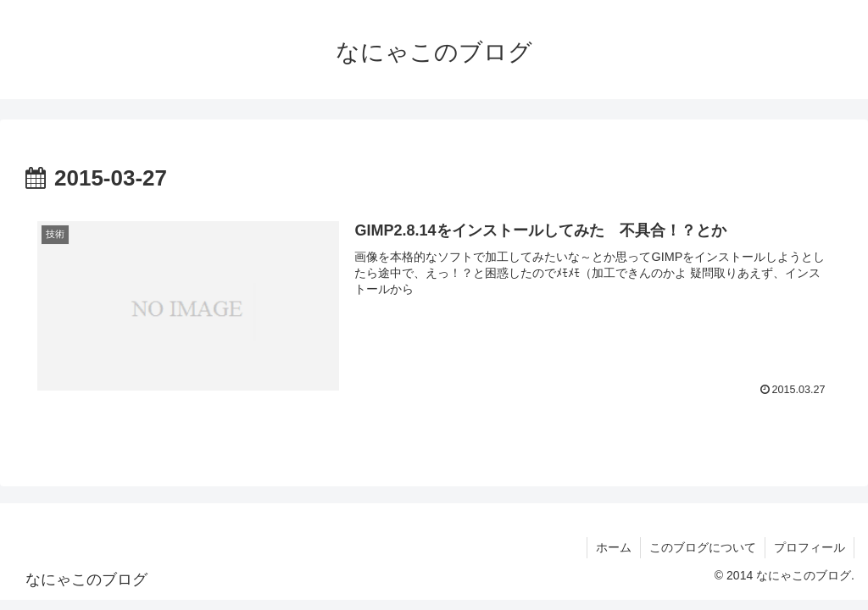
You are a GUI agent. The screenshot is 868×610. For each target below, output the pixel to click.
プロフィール (810, 547)
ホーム (614, 547)
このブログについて (703, 547)
